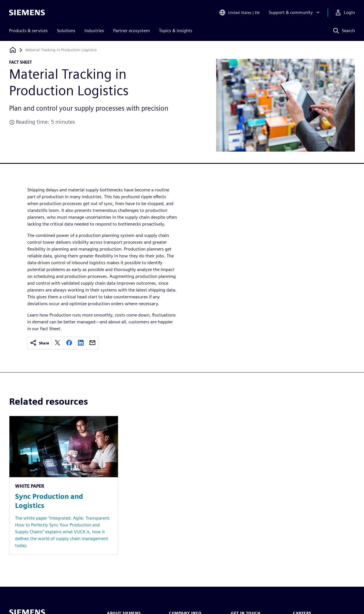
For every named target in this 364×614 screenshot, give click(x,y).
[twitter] (57, 343)
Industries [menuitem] (94, 31)
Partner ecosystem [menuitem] (132, 31)
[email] (92, 343)
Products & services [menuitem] (28, 31)
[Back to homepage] (13, 50)
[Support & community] (295, 13)
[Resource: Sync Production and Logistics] (64, 485)
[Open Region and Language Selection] (239, 13)
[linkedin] (81, 343)
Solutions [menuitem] (66, 31)
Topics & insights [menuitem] (176, 31)
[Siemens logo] (27, 13)
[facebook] (69, 343)
